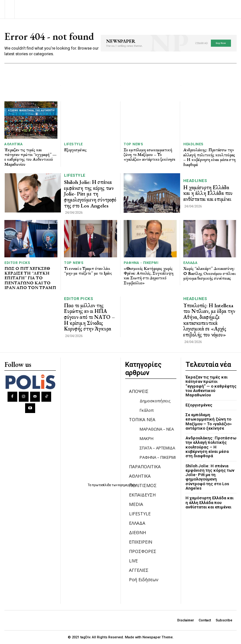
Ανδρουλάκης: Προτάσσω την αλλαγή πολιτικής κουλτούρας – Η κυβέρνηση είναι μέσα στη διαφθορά (209, 157)
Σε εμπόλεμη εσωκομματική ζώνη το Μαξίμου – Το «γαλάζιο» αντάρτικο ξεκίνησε (150, 155)
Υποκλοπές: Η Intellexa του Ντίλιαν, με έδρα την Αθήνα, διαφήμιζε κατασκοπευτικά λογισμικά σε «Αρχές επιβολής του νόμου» (209, 320)
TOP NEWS (133, 144)
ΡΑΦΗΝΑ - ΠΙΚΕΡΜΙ (141, 263)
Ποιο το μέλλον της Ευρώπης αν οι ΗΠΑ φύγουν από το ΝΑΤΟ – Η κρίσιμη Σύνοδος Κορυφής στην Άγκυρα (89, 317)
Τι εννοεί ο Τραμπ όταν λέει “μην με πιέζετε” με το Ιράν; (88, 271)
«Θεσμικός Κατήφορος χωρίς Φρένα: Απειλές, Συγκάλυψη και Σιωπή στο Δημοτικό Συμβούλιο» (149, 276)
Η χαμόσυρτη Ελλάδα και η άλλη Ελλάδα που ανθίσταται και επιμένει (208, 193)
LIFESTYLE (73, 144)
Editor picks (17, 263)
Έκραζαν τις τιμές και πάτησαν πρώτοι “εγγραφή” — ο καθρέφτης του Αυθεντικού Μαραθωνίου (30, 157)
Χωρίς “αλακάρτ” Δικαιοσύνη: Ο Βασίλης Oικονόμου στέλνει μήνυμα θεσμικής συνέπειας (209, 273)
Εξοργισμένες (75, 150)
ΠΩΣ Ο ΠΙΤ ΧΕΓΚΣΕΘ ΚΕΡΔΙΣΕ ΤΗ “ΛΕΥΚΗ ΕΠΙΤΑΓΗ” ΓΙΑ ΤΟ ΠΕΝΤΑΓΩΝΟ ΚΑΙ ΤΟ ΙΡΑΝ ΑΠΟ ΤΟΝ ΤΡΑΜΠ (30, 278)
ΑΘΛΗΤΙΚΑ (13, 144)
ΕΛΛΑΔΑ (190, 263)
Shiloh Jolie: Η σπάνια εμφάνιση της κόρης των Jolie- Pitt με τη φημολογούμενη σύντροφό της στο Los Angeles (90, 194)
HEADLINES (193, 144)
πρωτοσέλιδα (102, 485)
